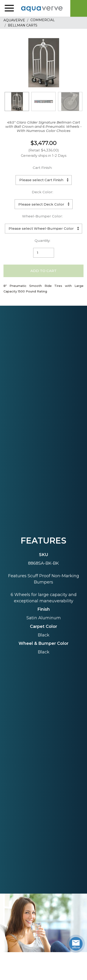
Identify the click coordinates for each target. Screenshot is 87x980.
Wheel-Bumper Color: (42, 216)
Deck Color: (42, 192)
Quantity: (42, 241)
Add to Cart (43, 271)
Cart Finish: (42, 168)
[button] (9, 8)
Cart (79, 8)
